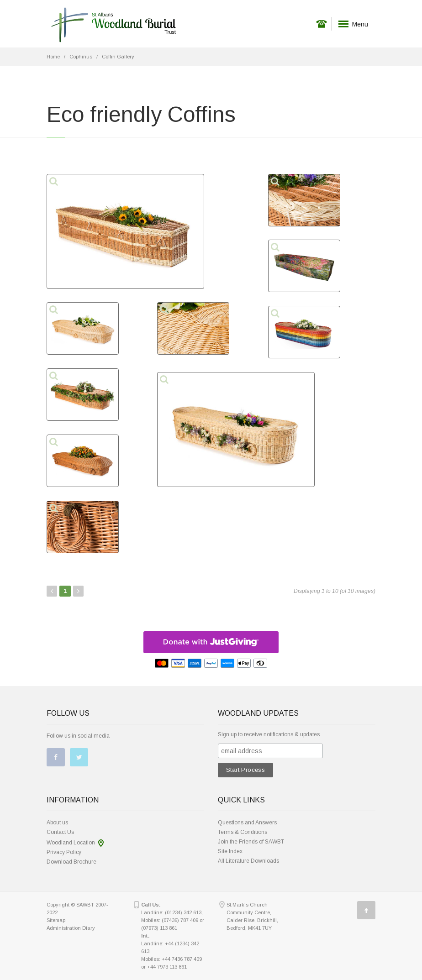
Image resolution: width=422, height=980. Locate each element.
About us (57, 823)
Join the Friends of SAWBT (251, 842)
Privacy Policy (64, 852)
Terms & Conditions (243, 832)
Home (53, 57)
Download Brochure (71, 862)
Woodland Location (71, 843)
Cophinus (81, 57)
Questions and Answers (247, 823)
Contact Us (60, 832)
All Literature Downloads (248, 861)
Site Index (230, 851)
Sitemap (56, 920)
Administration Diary (71, 928)
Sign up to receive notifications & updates (269, 734)
